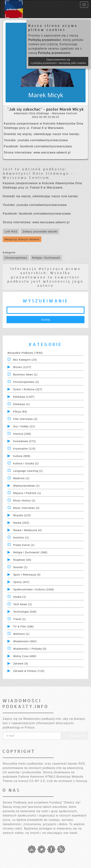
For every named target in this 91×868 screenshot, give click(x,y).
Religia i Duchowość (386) (30, 552)
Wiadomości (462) (25, 641)
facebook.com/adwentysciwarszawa (46, 146)
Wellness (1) (21, 634)
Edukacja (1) (22, 404)
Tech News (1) (23, 604)
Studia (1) (20, 597)
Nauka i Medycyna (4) (28, 530)
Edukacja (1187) (24, 397)
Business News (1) (25, 375)
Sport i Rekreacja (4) (27, 575)
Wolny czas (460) (25, 656)
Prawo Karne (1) (24, 545)
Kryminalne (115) (24, 449)
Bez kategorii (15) (25, 360)
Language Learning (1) (28, 471)
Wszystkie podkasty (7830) (25, 353)
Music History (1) (24, 501)
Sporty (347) (21, 582)
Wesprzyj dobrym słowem (22, 239)
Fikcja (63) (20, 412)
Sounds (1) (20, 567)
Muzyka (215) (22, 515)
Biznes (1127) (22, 367)
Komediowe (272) (25, 441)
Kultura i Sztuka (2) (26, 463)
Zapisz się (74, 736)
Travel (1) (20, 619)
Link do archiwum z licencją (67, 781)
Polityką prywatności (45, 40)
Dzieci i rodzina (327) (28, 389)
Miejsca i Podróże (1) (27, 493)
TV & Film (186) (24, 627)
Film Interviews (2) (25, 419)
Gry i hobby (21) (24, 426)
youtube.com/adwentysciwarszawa (43, 140)
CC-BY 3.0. (38, 781)
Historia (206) (22, 434)
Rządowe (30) (22, 560)
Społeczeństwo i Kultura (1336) (34, 589)
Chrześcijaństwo (16, 258)
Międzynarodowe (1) (26, 486)
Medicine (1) (21, 478)
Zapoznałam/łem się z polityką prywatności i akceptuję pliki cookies (58, 61)
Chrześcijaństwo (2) (26, 382)
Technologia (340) (25, 612)
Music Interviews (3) (26, 508)
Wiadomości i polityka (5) (30, 649)
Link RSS (11, 231)
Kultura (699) (22, 456)
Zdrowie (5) (21, 664)
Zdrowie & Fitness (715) (29, 671)
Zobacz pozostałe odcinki (40, 231)
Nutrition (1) (21, 538)
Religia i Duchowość (46, 258)
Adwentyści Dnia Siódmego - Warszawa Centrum (38, 175)
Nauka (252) (21, 523)
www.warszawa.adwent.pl (52, 152)
